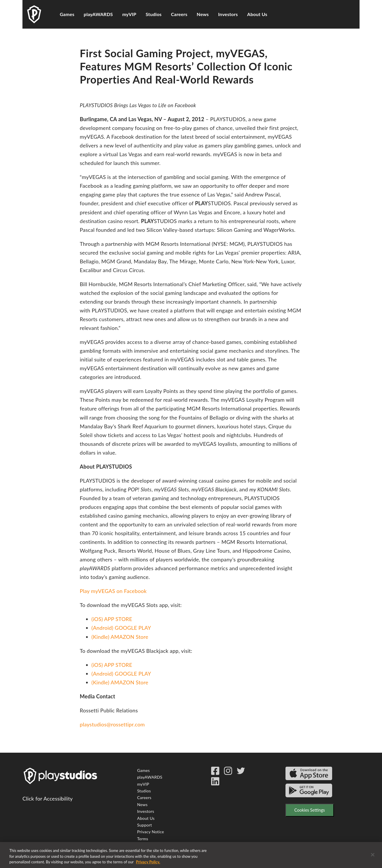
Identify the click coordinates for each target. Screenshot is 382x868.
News (203, 14)
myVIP (129, 14)
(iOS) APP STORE (112, 619)
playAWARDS (98, 14)
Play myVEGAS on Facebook (113, 591)
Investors (228, 14)
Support (144, 825)
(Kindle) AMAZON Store (120, 637)
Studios (154, 14)
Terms (143, 839)
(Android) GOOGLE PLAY (121, 628)
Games (67, 14)
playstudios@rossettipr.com (112, 724)
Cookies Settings (310, 810)
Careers (179, 14)
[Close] (373, 857)
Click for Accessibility (48, 799)
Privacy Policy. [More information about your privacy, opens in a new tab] (148, 864)
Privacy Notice (150, 832)
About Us (257, 14)
